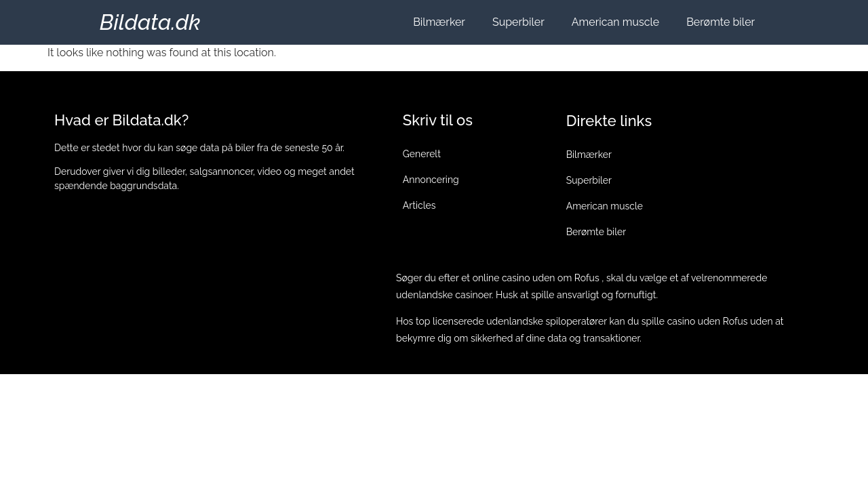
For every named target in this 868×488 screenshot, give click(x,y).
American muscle (615, 22)
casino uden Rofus (708, 321)
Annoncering (431, 180)
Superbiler (518, 22)
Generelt (422, 154)
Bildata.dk (150, 22)
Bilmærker (439, 22)
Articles (419, 205)
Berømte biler (721, 22)
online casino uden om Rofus (536, 278)
